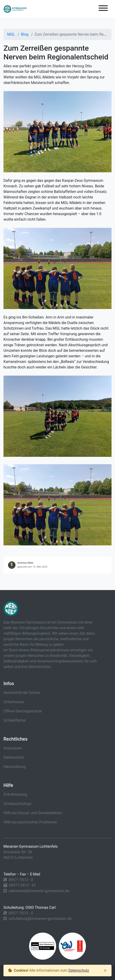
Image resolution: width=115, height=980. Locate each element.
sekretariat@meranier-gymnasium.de (39, 891)
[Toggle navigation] (103, 9)
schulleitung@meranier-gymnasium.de (40, 919)
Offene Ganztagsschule (23, 711)
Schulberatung (15, 794)
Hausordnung (15, 767)
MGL (11, 34)
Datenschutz (14, 757)
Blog (25, 34)
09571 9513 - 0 (21, 880)
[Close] (105, 971)
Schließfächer (15, 720)
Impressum (13, 748)
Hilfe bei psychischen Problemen (30, 822)
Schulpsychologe (17, 804)
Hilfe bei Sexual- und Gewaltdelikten (33, 813)
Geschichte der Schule (22, 693)
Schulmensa (14, 702)
